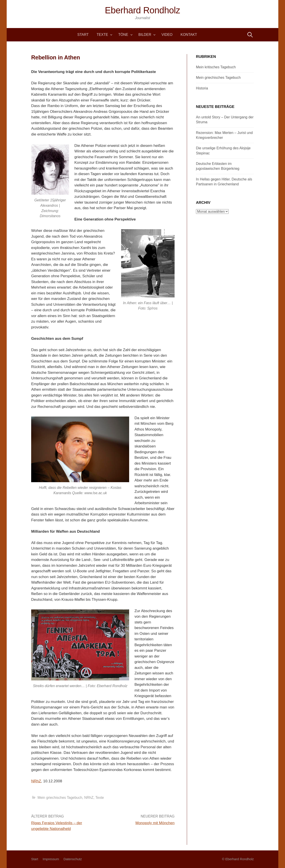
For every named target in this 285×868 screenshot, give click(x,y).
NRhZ (36, 781)
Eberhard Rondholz (142, 10)
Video (167, 35)
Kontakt (189, 35)
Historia (202, 88)
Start (83, 35)
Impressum (51, 859)
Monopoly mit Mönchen (155, 823)
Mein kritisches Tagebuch (216, 67)
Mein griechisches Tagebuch (60, 798)
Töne (123, 35)
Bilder (145, 35)
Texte (102, 35)
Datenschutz (73, 859)
